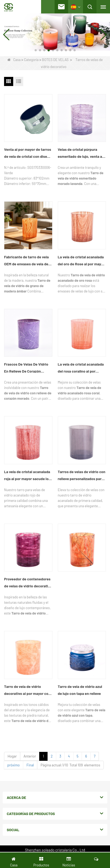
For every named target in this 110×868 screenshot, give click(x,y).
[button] (36, 50)
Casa (14, 60)
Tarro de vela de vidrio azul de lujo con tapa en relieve (80, 690)
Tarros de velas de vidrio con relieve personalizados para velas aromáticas (82, 476)
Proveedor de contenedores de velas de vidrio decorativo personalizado (28, 583)
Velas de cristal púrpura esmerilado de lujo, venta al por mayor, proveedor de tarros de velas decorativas (81, 153)
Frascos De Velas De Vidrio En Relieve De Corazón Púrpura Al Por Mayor (26, 368)
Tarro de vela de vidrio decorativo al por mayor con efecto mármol (27, 691)
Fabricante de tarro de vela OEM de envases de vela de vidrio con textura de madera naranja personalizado (28, 261)
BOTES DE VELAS (55, 60)
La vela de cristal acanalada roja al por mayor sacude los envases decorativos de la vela (27, 476)
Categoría (31, 60)
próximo (14, 765)
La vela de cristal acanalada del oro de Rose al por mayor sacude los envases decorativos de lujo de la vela (82, 261)
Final (30, 765)
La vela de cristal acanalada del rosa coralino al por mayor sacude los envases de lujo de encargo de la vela (81, 368)
